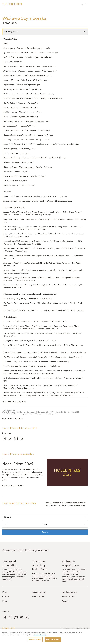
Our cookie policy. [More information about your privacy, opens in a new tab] (40, 635)
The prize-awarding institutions (39, 565)
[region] (45, 637)
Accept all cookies (53, 640)
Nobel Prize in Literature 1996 (20, 428)
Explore (45, 532)
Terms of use (38, 597)
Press (5, 592)
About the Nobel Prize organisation (25, 550)
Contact (6, 597)
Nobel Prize (9, 628)
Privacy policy (39, 592)
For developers (69, 592)
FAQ (5, 601)
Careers (66, 601)
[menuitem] (15, 592)
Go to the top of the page (11, 419)
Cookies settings (35, 640)
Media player (68, 597)
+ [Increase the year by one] (85, 525)
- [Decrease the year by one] (5, 525)
